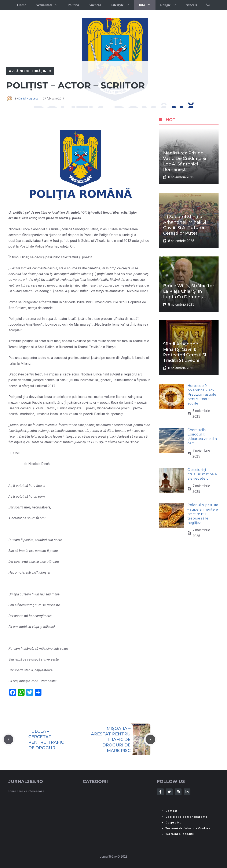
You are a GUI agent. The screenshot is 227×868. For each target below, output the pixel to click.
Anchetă (95, 5)
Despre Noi (174, 822)
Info (147, 5)
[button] (208, 5)
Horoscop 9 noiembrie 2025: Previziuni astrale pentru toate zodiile (202, 395)
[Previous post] (8, 739)
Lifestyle (122, 5)
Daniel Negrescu (28, 99)
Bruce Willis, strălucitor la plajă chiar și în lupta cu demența (189, 291)
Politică (73, 5)
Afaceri (191, 5)
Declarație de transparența (186, 817)
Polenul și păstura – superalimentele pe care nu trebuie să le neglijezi (203, 514)
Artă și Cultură (25, 71)
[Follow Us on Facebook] (160, 792)
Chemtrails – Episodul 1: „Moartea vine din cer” (202, 436)
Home (21, 5)
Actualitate (49, 5)
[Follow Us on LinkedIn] (187, 792)
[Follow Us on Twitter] (169, 792)
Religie (171, 5)
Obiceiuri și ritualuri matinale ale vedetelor (202, 474)
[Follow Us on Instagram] (178, 792)
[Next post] (150, 739)
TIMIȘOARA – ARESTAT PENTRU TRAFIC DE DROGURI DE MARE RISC (111, 739)
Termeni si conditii (180, 834)
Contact (171, 811)
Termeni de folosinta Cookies (188, 828)
